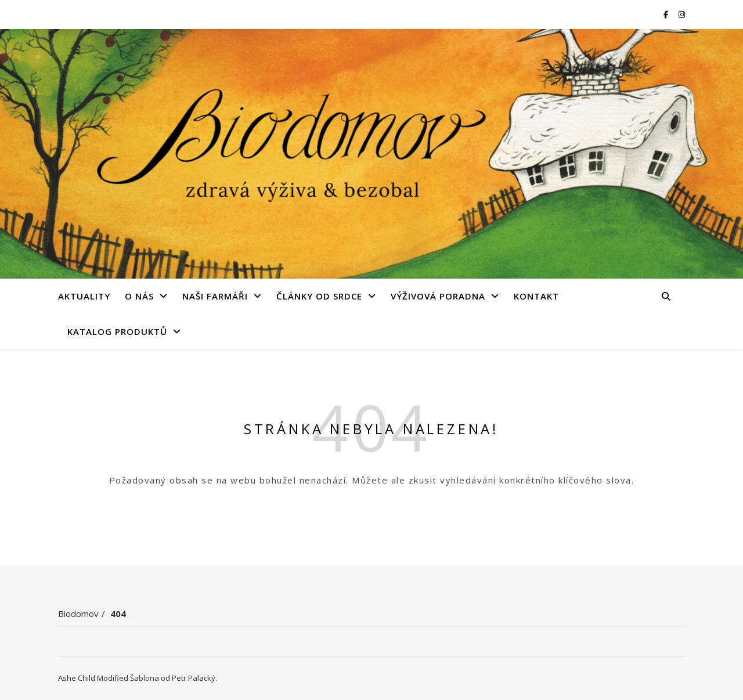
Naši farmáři (215, 296)
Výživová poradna (438, 296)
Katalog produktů (117, 331)
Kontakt (536, 296)
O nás (139, 296)
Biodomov (78, 614)
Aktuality (84, 296)
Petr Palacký (194, 678)
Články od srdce (319, 296)
